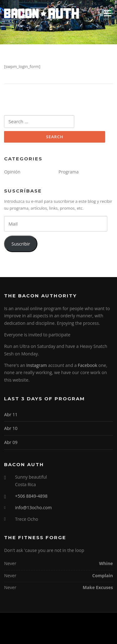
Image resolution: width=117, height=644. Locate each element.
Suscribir (21, 244)
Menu (107, 13)
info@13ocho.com (33, 507)
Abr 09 (11, 442)
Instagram (37, 365)
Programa (69, 172)
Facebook (87, 365)
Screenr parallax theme (43, 634)
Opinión (12, 172)
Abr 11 (11, 415)
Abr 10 (11, 428)
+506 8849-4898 (31, 496)
